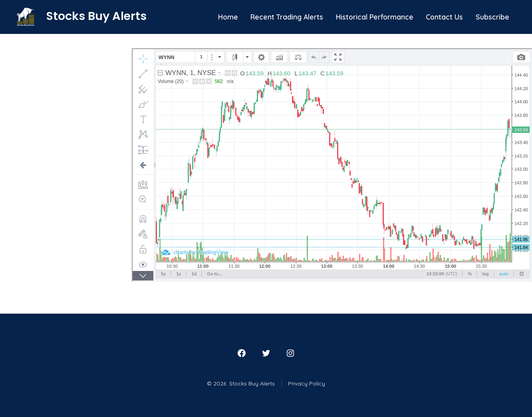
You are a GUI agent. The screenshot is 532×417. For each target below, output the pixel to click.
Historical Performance (375, 17)
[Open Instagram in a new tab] (290, 353)
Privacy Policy (307, 383)
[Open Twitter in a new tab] (266, 353)
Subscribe (492, 17)
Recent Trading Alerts (287, 17)
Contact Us (444, 17)
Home (228, 17)
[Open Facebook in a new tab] (242, 353)
